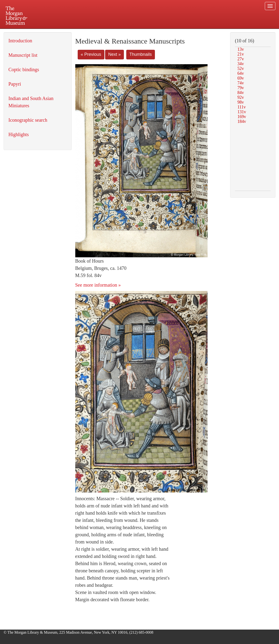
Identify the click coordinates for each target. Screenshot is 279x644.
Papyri (15, 84)
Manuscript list (23, 55)
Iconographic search (28, 120)
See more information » (98, 285)
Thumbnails (141, 54)
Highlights (19, 134)
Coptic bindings (24, 69)
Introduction (20, 41)
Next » (114, 54)
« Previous (91, 54)
